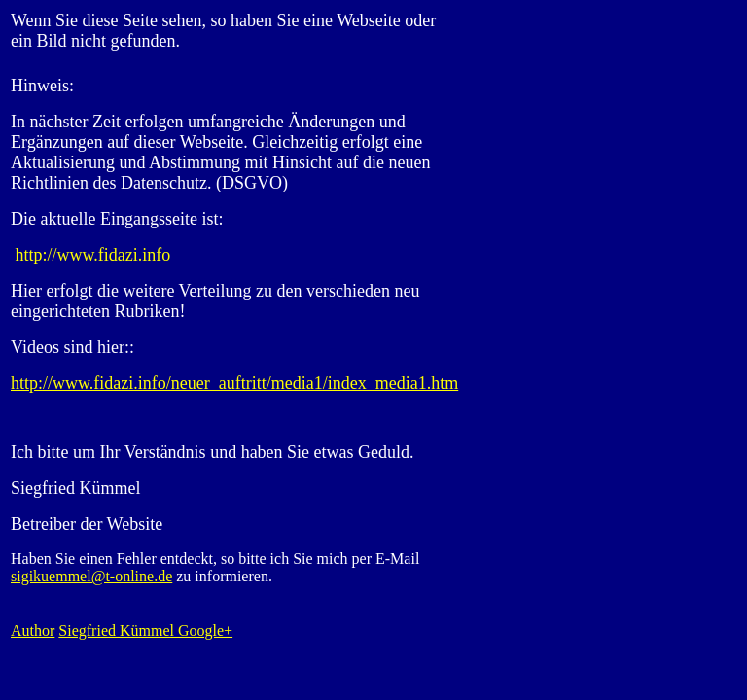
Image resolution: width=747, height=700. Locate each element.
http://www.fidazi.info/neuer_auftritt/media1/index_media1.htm (234, 383)
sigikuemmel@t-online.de (91, 576)
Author (33, 630)
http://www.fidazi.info (93, 255)
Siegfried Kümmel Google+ (145, 630)
